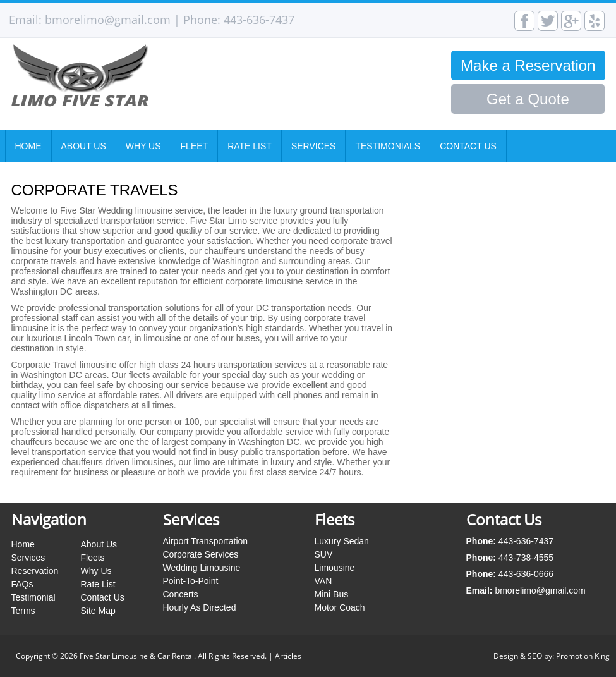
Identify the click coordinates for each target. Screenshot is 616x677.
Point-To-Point (191, 581)
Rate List (250, 146)
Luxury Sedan (342, 541)
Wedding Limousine (202, 568)
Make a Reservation (528, 65)
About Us (84, 146)
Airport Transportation (206, 541)
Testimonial (33, 597)
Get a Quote (528, 99)
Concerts (181, 594)
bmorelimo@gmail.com (108, 20)
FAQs (22, 584)
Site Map (98, 611)
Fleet (195, 146)
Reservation (35, 571)
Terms (23, 611)
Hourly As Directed (200, 607)
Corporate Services (201, 554)
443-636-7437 (259, 20)
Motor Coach (340, 607)
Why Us (143, 146)
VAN (323, 581)
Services (314, 146)
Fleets (93, 558)
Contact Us (468, 146)
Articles (288, 656)
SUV (324, 554)
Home (28, 146)
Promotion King (583, 656)
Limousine (335, 568)
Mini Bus (332, 594)
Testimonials (388, 146)
